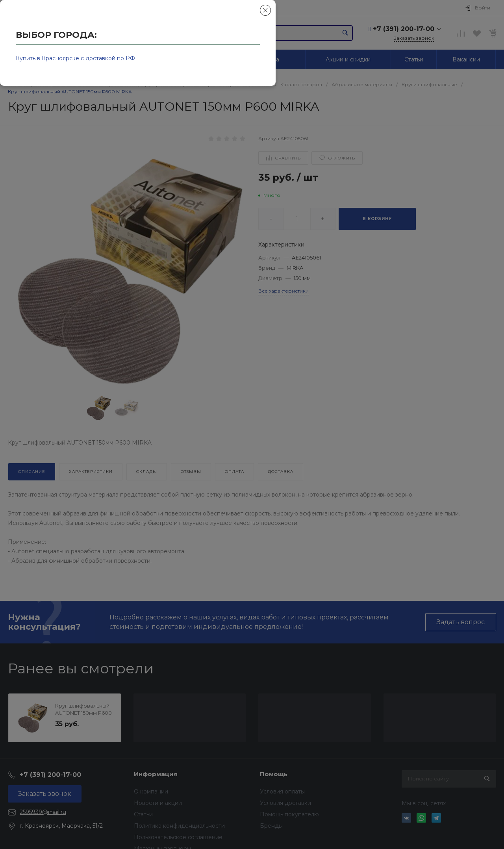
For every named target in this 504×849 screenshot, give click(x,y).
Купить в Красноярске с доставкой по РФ (75, 58)
